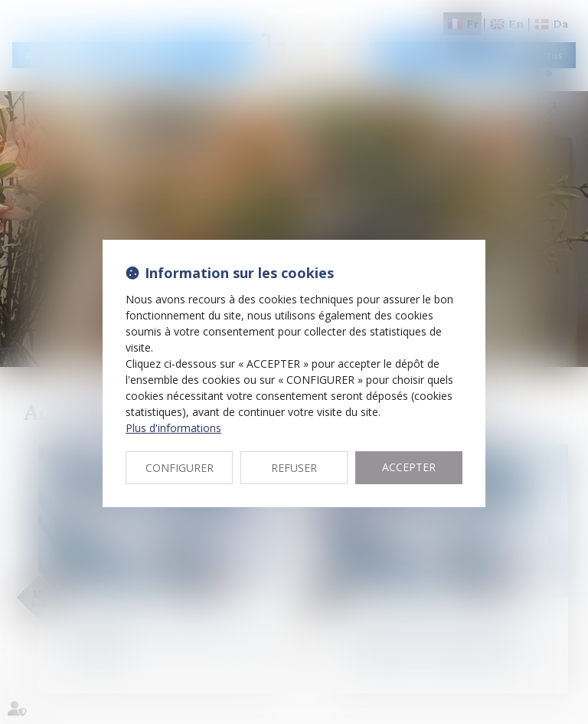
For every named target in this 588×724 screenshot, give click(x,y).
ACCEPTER (409, 467)
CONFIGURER (180, 468)
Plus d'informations (173, 428)
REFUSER (294, 468)
